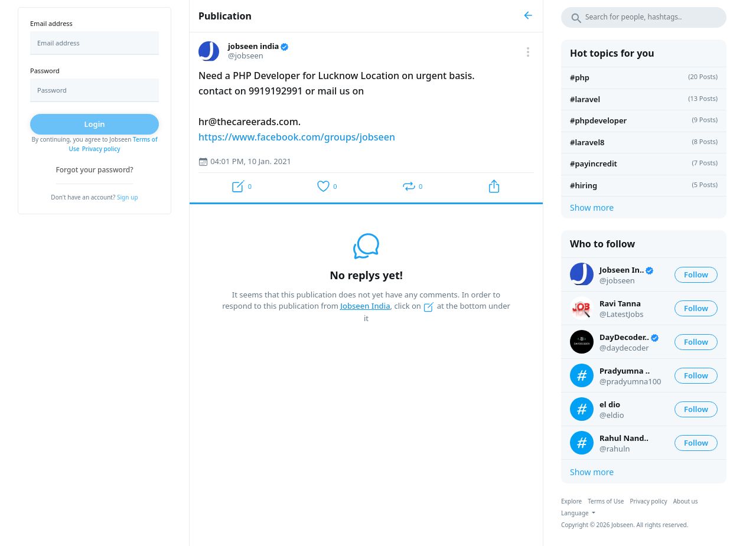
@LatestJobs (621, 314)
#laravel (585, 99)
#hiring (584, 185)
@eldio (612, 415)
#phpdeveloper (598, 120)
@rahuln (615, 449)
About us (686, 501)
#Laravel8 (587, 142)
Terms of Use (606, 501)
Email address (51, 23)
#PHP (580, 77)
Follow (696, 274)
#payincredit (594, 164)
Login (94, 124)
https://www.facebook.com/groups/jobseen (297, 137)
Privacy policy (101, 149)
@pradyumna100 (630, 381)
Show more (592, 207)
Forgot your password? (94, 170)
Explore (571, 501)
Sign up (128, 197)
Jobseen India (365, 306)
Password (45, 71)
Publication (225, 16)
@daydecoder (624, 348)
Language (576, 513)
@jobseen (617, 280)
